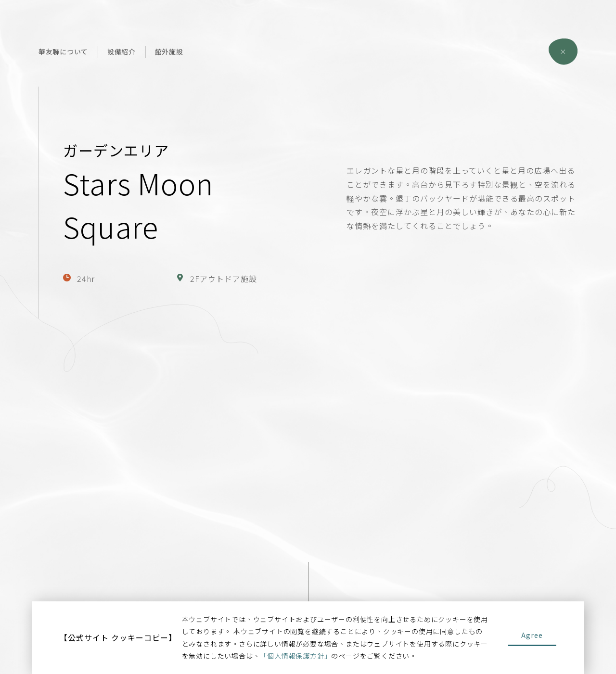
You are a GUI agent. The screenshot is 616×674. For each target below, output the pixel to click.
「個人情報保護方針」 (295, 656)
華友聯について (63, 51)
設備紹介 (122, 51)
